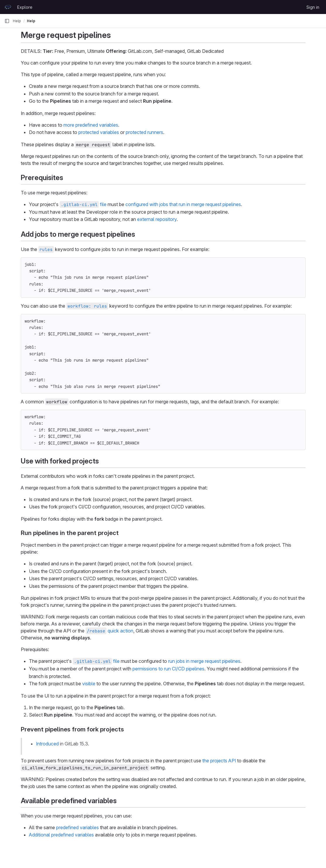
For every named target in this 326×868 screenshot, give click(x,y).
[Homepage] (8, 7)
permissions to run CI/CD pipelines (168, 669)
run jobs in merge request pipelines (204, 661)
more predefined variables (91, 125)
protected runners (144, 132)
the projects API (219, 761)
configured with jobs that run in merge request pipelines (183, 204)
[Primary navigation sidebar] (7, 21)
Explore (25, 7)
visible (89, 684)
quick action (109, 631)
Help (17, 21)
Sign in (313, 7)
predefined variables (77, 827)
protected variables (99, 132)
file (83, 204)
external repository (157, 219)
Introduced (47, 744)
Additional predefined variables (61, 835)
